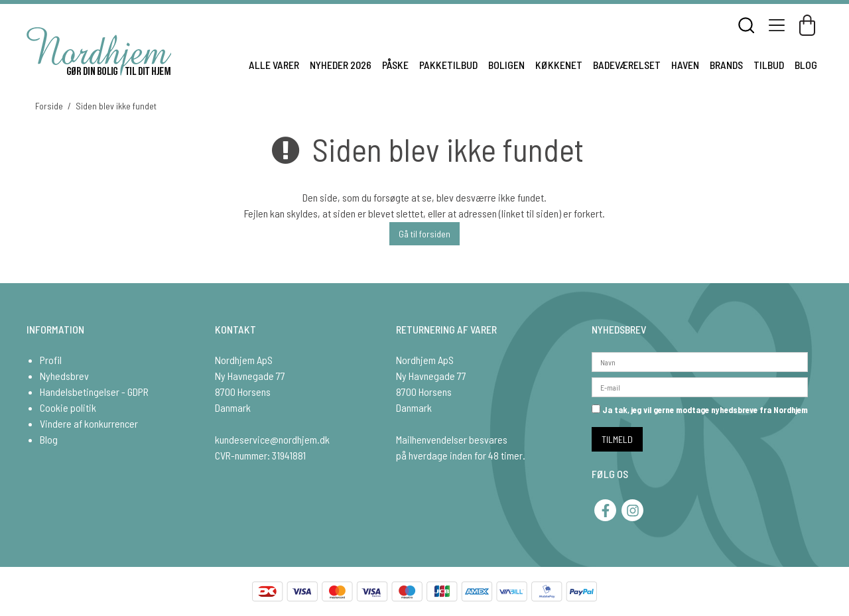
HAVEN (685, 65)
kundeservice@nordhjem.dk (272, 439)
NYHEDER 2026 (341, 65)
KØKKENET (559, 65)
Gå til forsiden (424, 234)
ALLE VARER (274, 65)
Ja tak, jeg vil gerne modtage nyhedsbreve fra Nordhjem (700, 410)
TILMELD (617, 439)
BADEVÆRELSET (627, 65)
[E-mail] (700, 386)
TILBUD (769, 65)
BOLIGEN (506, 65)
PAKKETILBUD (448, 65)
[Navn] (700, 360)
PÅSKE (395, 65)
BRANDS (726, 65)
